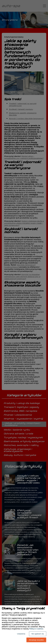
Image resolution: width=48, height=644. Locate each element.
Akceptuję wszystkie (36, 640)
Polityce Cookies (36, 629)
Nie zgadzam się (38, 634)
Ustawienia (21, 634)
